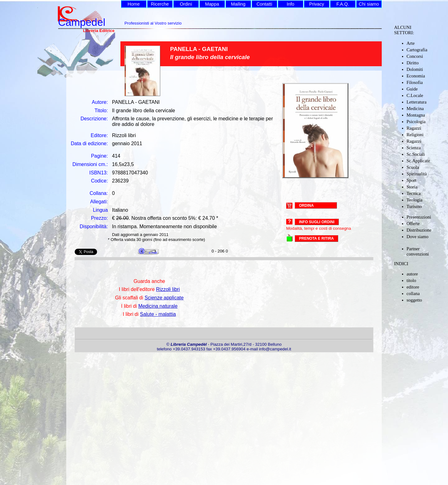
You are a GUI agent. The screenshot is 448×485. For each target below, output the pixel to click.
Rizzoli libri (168, 289)
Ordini (186, 4)
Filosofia (415, 82)
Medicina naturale (158, 306)
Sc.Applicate (418, 161)
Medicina (415, 109)
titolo (411, 280)
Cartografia (417, 50)
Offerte (413, 224)
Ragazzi (414, 128)
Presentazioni (419, 217)
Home (134, 4)
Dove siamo (418, 237)
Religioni (415, 135)
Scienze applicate (164, 298)
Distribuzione (419, 230)
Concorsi (415, 56)
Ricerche (160, 4)
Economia (416, 76)
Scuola (413, 167)
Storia (412, 187)
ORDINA (306, 205)
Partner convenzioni (418, 251)
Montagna (416, 115)
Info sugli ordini (317, 222)
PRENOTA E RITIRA (316, 238)
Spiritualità (417, 174)
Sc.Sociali (416, 154)
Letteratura (417, 102)
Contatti (264, 4)
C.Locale (415, 95)
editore (413, 287)
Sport (412, 180)
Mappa (212, 4)
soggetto (414, 300)
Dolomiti (415, 69)
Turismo (414, 206)
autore (412, 274)
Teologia (415, 200)
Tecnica (414, 193)
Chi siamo (369, 4)
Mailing (238, 4)
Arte (411, 43)
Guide (412, 89)
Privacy (317, 4)
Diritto (413, 63)
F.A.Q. (343, 4)
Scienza (414, 148)
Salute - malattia (158, 314)
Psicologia (416, 122)
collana (413, 293)
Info (290, 4)
